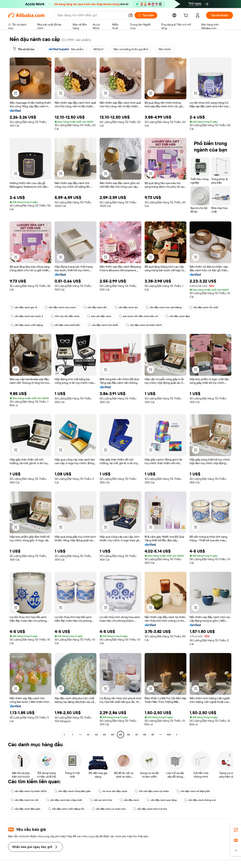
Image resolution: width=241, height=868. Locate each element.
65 (120, 735)
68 (145, 735)
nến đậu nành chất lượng (27, 325)
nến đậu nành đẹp (178, 316)
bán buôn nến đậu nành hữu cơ (138, 316)
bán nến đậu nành (99, 316)
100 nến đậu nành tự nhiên (152, 791)
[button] (131, 15)
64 (112, 735)
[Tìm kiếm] (146, 15)
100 (169, 735)
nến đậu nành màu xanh (60, 307)
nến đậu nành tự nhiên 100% (144, 325)
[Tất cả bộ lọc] (24, 49)
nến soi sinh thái (101, 800)
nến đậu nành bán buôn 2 (27, 316)
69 (153, 735)
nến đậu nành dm (126, 307)
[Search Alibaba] (91, 15)
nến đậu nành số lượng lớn (193, 791)
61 (88, 735)
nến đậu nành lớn (95, 307)
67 (137, 735)
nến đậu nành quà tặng (162, 800)
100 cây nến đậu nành (65, 316)
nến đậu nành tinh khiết (103, 325)
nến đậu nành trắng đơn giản (73, 791)
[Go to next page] (177, 735)
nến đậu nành (129, 800)
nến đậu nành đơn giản (26, 809)
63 (104, 735)
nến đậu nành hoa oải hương (164, 307)
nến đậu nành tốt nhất (204, 307)
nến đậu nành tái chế (25, 800)
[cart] (187, 16)
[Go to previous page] (64, 735)
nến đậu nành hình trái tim (150, 809)
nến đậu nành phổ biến (65, 325)
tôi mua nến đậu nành (113, 791)
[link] (236, 830)
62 (96, 735)
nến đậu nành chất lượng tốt (66, 809)
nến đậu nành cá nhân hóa (109, 809)
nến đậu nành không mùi (200, 800)
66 (129, 735)
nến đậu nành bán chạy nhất (64, 800)
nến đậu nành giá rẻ (24, 307)
